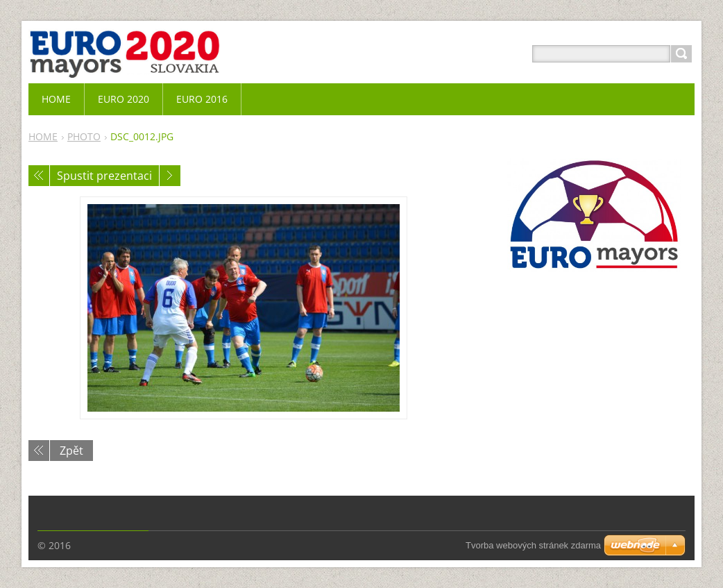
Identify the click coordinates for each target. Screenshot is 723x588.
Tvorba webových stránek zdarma (533, 545)
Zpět (71, 451)
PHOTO (84, 136)
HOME (43, 136)
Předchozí (39, 176)
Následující (170, 176)
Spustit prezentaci (104, 176)
